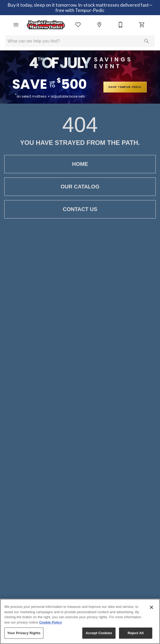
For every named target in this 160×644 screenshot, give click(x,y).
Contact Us (80, 209)
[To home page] (46, 25)
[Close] (151, 607)
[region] (80, 621)
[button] (16, 25)
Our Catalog (80, 187)
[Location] (99, 25)
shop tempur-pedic (125, 87)
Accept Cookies (99, 633)
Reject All (136, 633)
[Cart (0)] (142, 25)
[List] (78, 25)
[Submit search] (147, 41)
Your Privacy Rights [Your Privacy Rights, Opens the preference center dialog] (24, 633)
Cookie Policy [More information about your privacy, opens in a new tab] (50, 622)
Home (80, 164)
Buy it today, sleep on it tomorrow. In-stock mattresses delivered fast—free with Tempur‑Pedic (80, 8)
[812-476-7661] (121, 25)
